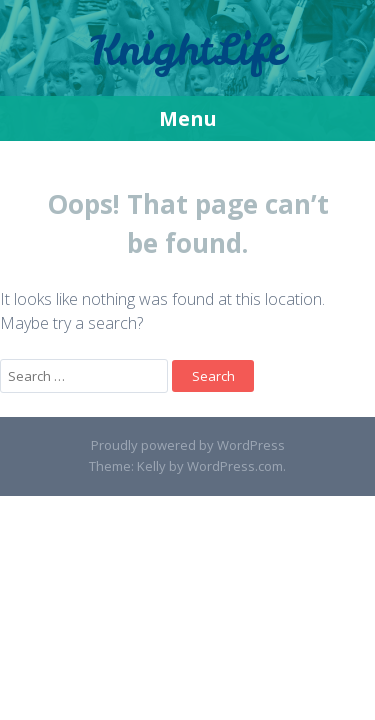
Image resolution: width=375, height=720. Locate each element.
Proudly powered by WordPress (188, 445)
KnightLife (188, 50)
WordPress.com (235, 466)
